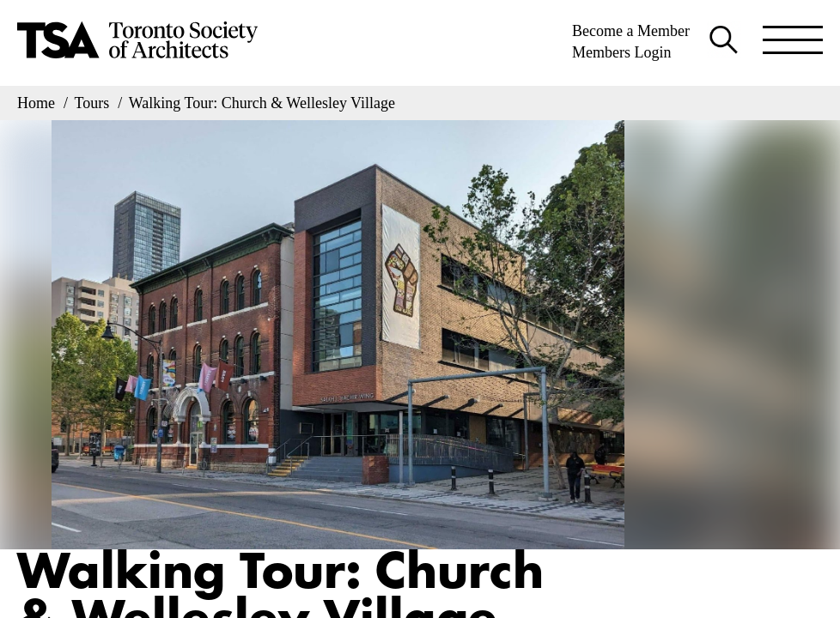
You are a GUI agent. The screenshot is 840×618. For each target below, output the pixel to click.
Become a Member (631, 31)
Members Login (621, 52)
